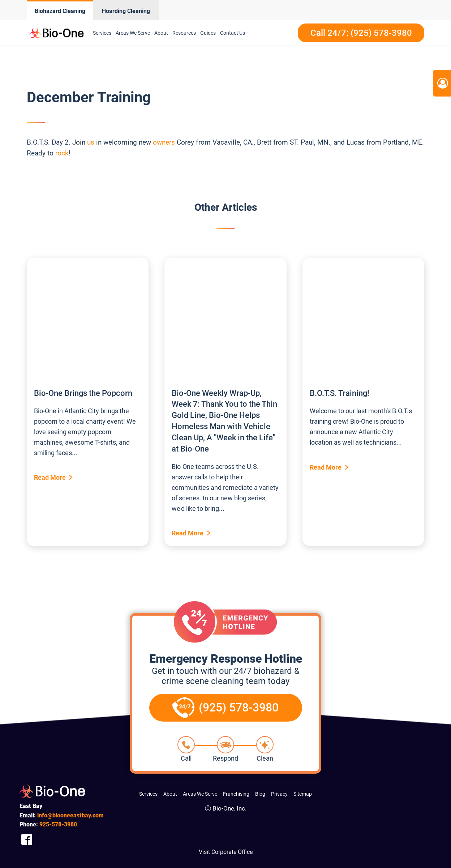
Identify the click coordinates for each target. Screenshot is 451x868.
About (161, 33)
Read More (50, 477)
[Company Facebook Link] (27, 840)
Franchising (236, 794)
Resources (184, 33)
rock (62, 153)
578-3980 (58, 824)
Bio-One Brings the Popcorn (83, 393)
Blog (260, 794)
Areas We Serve (133, 33)
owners (164, 142)
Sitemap (303, 794)
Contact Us (233, 33)
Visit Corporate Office (226, 852)
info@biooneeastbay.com (70, 815)
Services (102, 33)
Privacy (279, 794)
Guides (208, 33)
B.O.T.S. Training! (340, 393)
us (91, 142)
